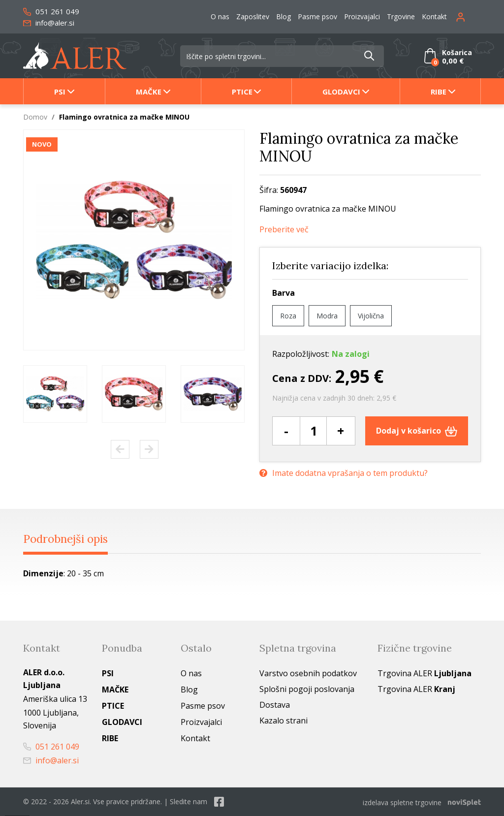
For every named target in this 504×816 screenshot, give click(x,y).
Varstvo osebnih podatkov (308, 674)
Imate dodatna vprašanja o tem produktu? (344, 472)
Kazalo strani (283, 721)
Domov (35, 117)
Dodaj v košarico (417, 431)
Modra (327, 316)
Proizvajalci (362, 16)
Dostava (275, 705)
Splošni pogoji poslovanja (307, 690)
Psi (60, 92)
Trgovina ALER (425, 674)
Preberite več (284, 230)
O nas (220, 16)
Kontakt (434, 16)
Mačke (149, 92)
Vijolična (371, 316)
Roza (288, 316)
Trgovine (401, 16)
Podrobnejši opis (72, 539)
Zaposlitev (253, 16)
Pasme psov (317, 16)
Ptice (242, 92)
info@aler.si (49, 23)
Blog (283, 16)
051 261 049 (51, 11)
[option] (55, 394)
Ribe (439, 92)
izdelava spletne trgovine (402, 802)
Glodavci (341, 92)
